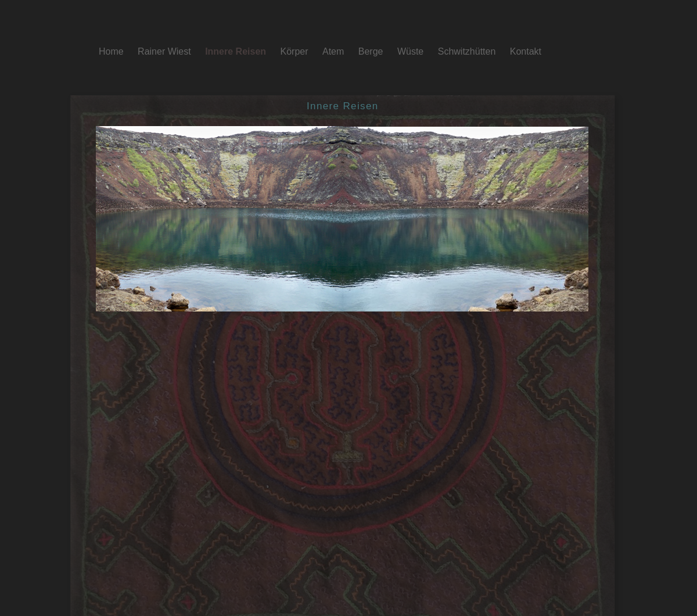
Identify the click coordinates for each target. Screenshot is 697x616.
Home (112, 51)
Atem (335, 51)
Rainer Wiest (166, 51)
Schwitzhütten (468, 51)
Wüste (412, 51)
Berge (372, 51)
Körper (296, 51)
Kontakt (526, 51)
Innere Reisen (237, 51)
